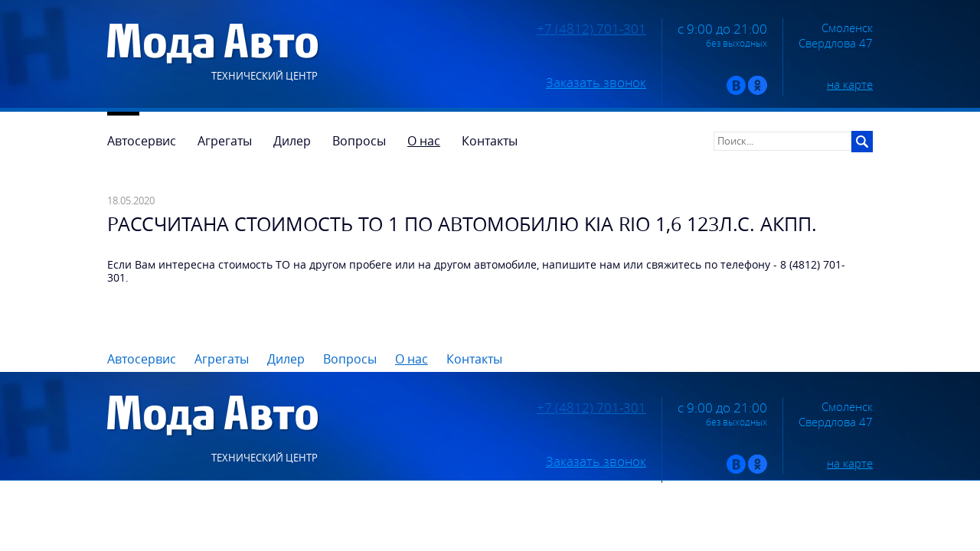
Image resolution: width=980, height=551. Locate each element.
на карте (850, 84)
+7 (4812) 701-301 (591, 29)
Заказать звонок (596, 83)
